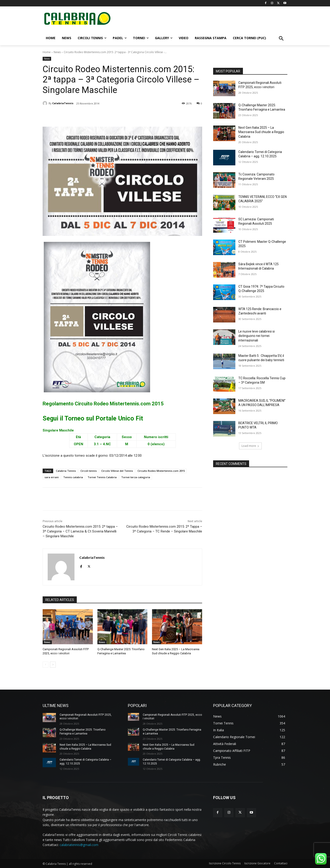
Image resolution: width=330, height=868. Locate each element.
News (57, 52)
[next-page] (53, 665)
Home (47, 52)
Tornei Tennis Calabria (102, 477)
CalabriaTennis (63, 103)
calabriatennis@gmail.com (79, 845)
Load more (250, 446)
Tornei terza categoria (136, 477)
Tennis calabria (73, 477)
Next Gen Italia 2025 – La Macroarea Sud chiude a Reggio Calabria (261, 132)
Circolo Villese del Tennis (117, 471)
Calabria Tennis (66, 471)
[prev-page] (45, 665)
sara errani (52, 477)
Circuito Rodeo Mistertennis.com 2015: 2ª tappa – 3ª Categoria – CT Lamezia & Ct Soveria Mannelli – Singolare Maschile (80, 531)
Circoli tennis (89, 471)
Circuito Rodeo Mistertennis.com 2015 (161, 471)
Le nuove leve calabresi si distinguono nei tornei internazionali (257, 336)
